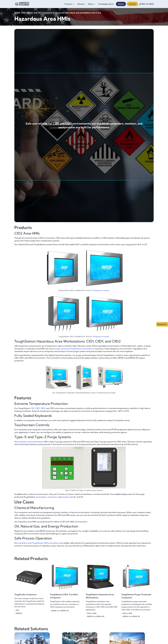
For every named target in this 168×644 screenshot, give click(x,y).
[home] (22, 4)
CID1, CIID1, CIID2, (38, 408)
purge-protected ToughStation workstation (74, 349)
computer (96, 290)
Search (121, 4)
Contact (132, 4)
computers (53, 497)
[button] (70, 4)
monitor (106, 290)
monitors (66, 497)
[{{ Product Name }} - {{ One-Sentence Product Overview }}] (30, 585)
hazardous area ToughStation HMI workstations (39, 543)
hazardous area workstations (31, 442)
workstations (41, 497)
